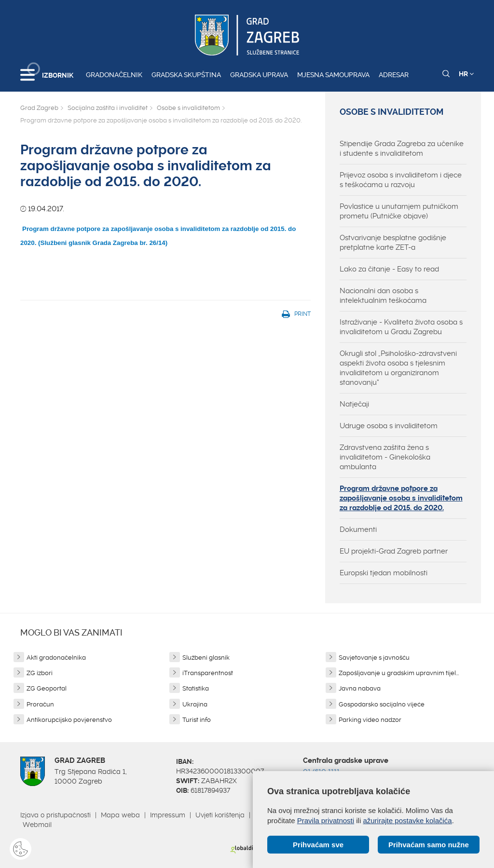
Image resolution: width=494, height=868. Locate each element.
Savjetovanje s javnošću (374, 658)
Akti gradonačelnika (56, 658)
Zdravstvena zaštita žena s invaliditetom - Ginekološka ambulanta (385, 457)
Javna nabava (360, 688)
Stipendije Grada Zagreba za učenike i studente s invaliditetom (402, 149)
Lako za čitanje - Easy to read (389, 269)
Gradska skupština (186, 75)
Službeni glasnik (206, 658)
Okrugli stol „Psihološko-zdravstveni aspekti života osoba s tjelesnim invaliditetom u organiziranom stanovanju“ (398, 368)
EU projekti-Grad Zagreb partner (394, 551)
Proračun (40, 704)
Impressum (168, 815)
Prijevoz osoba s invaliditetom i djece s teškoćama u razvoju (401, 180)
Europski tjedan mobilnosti (384, 573)
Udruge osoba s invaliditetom (389, 426)
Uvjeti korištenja (220, 815)
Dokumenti (358, 529)
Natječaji (354, 404)
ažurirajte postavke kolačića (407, 821)
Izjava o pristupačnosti (55, 815)
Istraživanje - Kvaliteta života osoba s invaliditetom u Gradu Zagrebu (401, 327)
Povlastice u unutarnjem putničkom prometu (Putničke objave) (399, 211)
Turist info (197, 720)
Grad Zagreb (39, 108)
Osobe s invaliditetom (188, 108)
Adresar (394, 75)
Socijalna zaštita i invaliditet (108, 108)
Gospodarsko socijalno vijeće (382, 704)
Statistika (196, 688)
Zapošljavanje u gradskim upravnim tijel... (399, 673)
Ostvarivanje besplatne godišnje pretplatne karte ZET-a (393, 243)
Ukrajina (195, 704)
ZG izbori (40, 673)
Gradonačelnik (114, 75)
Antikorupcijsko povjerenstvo (69, 720)
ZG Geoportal (47, 688)
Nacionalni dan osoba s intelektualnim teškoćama (383, 296)
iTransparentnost (208, 673)
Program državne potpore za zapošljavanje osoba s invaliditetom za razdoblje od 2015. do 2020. (401, 498)
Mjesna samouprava (333, 75)
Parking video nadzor (370, 720)
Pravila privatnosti (326, 821)
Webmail (37, 825)
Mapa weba (120, 815)
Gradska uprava (259, 75)
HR (466, 74)
